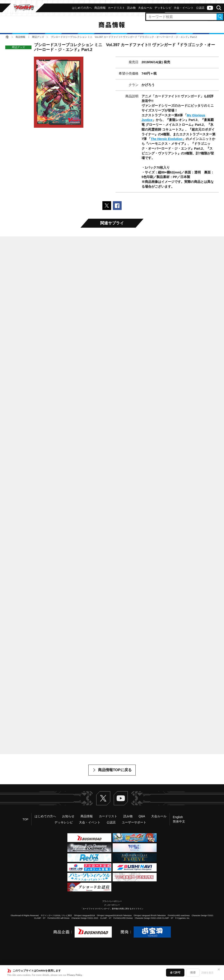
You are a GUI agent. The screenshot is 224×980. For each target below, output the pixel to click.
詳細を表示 (207, 973)
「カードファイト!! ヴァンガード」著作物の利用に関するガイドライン (112, 909)
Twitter (103, 798)
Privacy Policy (75, 975)
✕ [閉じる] (219, 970)
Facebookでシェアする (117, 206)
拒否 (193, 973)
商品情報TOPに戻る (115, 770)
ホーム (7, 37)
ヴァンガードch (210, 8)
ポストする (107, 206)
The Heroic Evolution (167, 139)
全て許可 (175, 973)
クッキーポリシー (112, 905)
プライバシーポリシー (112, 901)
